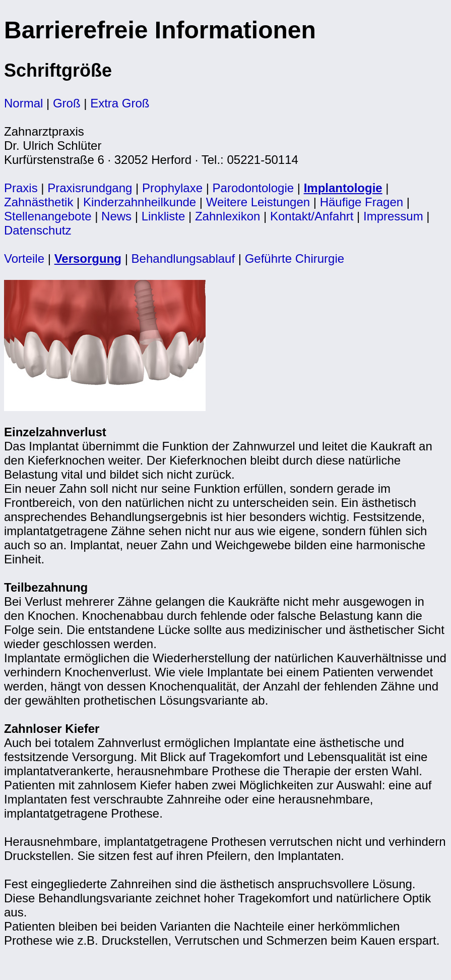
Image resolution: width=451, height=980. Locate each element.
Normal (23, 103)
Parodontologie (253, 188)
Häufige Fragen (362, 202)
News (116, 216)
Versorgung (88, 258)
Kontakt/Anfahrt (312, 216)
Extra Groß (120, 103)
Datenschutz (38, 230)
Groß (67, 103)
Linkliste (164, 216)
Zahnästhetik (39, 202)
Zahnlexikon (228, 216)
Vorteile (24, 258)
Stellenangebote (48, 216)
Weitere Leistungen (258, 202)
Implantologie (343, 188)
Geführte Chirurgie (295, 258)
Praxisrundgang (90, 188)
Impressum (393, 216)
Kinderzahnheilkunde (140, 202)
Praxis (21, 188)
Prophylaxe (172, 188)
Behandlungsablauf (183, 258)
